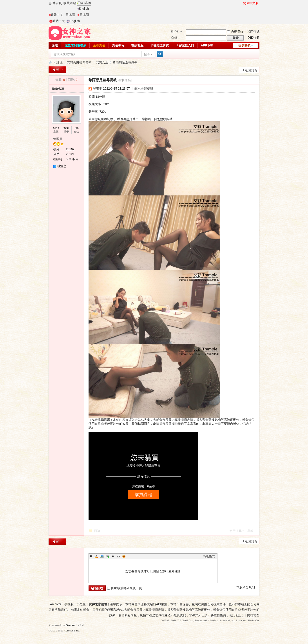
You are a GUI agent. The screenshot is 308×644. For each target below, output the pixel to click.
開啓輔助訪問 (241, 3)
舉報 (250, 531)
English (83, 9)
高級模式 (209, 556)
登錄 (163, 571)
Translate (84, 3)
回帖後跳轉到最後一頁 (125, 588)
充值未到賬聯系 (75, 45)
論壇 (55, 45)
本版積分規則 (246, 587)
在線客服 (137, 45)
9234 (66, 128)
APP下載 (207, 45)
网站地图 (253, 615)
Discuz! (71, 625)
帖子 (147, 54)
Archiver (56, 604)
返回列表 (251, 70)
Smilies (124, 556)
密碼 (174, 38)
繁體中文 (56, 15)
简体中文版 (251, 3)
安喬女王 (102, 62)
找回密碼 (253, 32)
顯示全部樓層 (144, 88)
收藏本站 (70, 3)
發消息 (62, 166)
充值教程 (118, 45)
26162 (70, 149)
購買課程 (143, 495)
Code (118, 556)
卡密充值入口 (185, 45)
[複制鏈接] (125, 80)
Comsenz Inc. (72, 630)
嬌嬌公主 (58, 88)
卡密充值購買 (159, 45)
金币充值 (99, 45)
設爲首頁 (56, 3)
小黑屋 (81, 604)
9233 (56, 128)
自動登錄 (235, 32)
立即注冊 (253, 38)
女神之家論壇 (50, 62)
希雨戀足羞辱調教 (125, 62)
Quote (113, 556)
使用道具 (236, 531)
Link (107, 556)
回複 (97, 531)
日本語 (70, 15)
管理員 (58, 139)
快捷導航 (244, 46)
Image (102, 556)
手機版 (69, 604)
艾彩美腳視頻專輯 (79, 62)
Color (96, 556)
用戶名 (175, 32)
